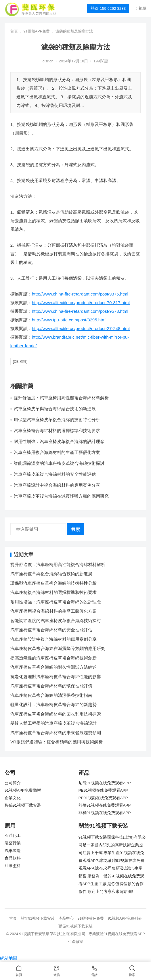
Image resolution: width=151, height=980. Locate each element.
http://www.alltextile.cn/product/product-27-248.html (81, 328)
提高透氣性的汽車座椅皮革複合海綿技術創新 (53, 658)
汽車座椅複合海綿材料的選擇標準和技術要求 (57, 430)
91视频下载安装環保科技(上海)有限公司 (52, 934)
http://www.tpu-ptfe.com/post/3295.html (69, 320)
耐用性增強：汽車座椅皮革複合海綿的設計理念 (59, 441)
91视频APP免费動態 (23, 790)
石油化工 (13, 836)
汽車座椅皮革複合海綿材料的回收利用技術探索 (56, 714)
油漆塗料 (13, 866)
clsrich (48, 61)
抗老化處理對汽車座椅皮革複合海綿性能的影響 (56, 677)
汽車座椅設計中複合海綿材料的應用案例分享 (57, 485)
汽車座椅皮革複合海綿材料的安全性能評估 (55, 474)
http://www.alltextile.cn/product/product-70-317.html (81, 303)
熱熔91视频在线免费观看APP (105, 805)
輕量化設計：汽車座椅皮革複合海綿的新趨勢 (53, 704)
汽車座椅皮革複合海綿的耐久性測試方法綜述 (53, 667)
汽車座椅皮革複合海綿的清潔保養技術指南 (51, 695)
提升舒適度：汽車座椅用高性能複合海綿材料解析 (58, 564)
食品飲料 (13, 858)
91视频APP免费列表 (125, 918)
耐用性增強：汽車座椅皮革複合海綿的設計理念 (56, 602)
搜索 (76, 529)
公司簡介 (13, 783)
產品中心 (66, 918)
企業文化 (13, 798)
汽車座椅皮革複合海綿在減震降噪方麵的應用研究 (61, 496)
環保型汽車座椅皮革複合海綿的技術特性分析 (57, 420)
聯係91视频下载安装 (23, 805)
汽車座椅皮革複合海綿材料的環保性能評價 (51, 686)
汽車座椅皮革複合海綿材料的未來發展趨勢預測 (56, 733)
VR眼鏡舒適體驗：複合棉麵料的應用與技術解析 (57, 742)
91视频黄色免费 (91, 918)
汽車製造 (13, 851)
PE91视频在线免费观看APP (103, 790)
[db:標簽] (20, 362)
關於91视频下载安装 (38, 918)
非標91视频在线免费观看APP (105, 813)
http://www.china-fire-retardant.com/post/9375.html (80, 294)
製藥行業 (13, 843)
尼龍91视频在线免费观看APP (105, 783)
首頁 (14, 31)
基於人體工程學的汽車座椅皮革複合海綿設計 (53, 723)
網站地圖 (9, 958)
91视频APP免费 (37, 31)
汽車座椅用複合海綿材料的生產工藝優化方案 (57, 452)
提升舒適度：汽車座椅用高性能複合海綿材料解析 (61, 398)
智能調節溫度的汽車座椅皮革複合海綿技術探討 (59, 463)
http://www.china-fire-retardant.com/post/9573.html (80, 311)
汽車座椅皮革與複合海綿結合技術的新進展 (55, 409)
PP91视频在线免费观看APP (103, 798)
